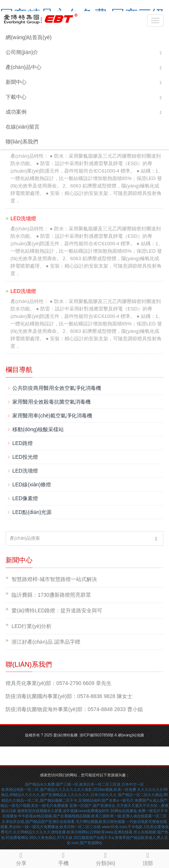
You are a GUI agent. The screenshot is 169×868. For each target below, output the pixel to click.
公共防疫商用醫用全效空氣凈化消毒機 (57, 388)
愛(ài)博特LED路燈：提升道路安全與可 (57, 610)
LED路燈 (23, 443)
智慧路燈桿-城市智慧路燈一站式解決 (54, 579)
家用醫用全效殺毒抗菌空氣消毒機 (51, 402)
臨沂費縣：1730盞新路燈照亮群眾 (51, 595)
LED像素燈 (25, 498)
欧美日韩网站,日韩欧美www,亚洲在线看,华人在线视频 (111, 832)
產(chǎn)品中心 (24, 67)
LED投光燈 (25, 457)
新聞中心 (16, 82)
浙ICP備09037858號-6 (98, 735)
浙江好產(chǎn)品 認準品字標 (46, 642)
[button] (161, 52)
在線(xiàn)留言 (23, 127)
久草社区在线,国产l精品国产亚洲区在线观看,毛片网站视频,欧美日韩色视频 (64, 822)
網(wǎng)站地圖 (131, 735)
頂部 (148, 858)
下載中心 (16, 97)
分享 (21, 858)
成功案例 (16, 112)
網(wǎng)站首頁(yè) (29, 37)
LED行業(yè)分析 (32, 626)
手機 (63, 858)
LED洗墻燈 (25, 471)
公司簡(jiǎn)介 (22, 52)
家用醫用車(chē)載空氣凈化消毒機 (52, 416)
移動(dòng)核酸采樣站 (38, 429)
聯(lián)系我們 (22, 142)
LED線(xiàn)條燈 (32, 484)
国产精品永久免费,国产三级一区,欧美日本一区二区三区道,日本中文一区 (84, 784)
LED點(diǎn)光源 (32, 512)
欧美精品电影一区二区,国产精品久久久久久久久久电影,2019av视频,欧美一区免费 (69, 790)
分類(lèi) (106, 858)
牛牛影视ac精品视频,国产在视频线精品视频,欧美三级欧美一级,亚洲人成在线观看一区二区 (92, 816)
